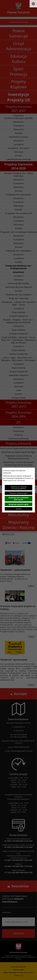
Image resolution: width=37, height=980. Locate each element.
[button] (33, 4)
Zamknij (19, 509)
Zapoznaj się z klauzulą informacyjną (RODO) (19, 488)
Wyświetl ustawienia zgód (18, 493)
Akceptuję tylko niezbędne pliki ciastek (18, 499)
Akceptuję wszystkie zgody (18, 504)
